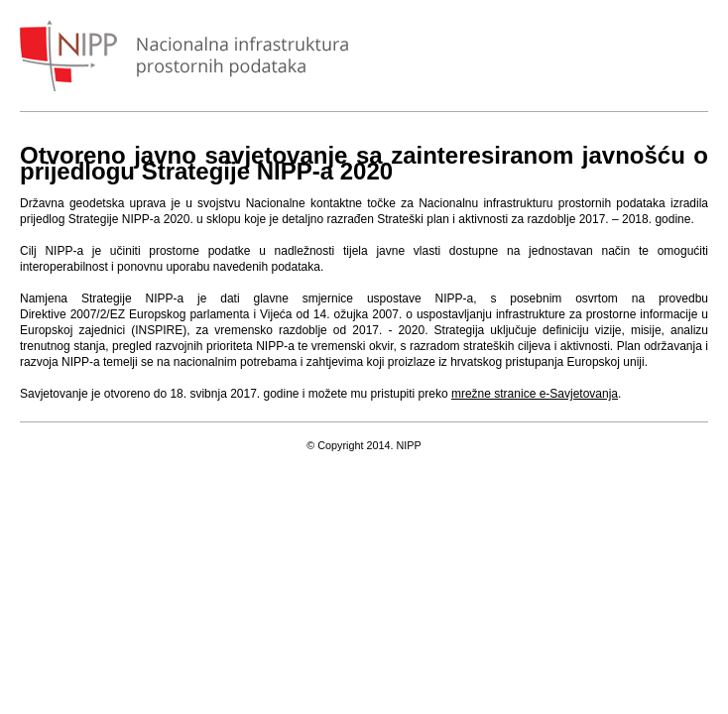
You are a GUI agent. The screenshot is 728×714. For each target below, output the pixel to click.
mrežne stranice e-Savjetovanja (535, 394)
